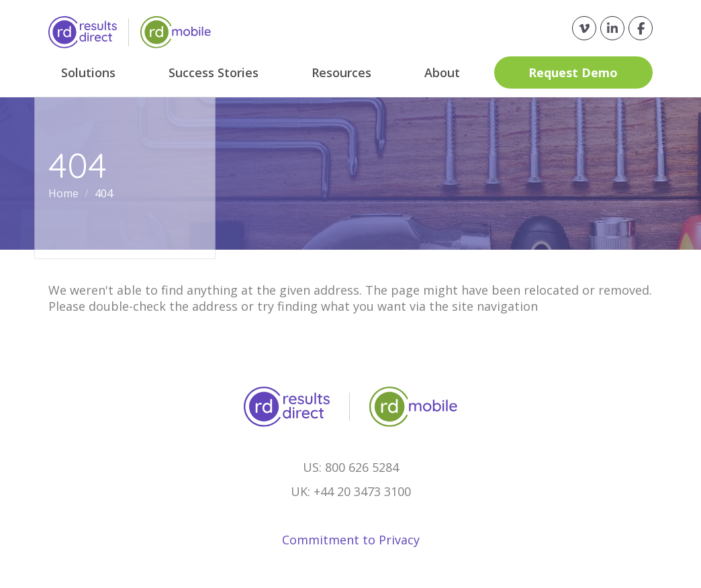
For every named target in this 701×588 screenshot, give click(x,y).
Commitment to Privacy (351, 540)
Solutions (88, 72)
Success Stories (214, 72)
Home (65, 193)
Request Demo (573, 72)
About (442, 72)
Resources (341, 72)
